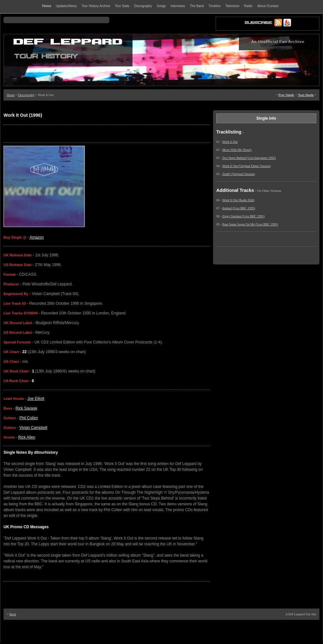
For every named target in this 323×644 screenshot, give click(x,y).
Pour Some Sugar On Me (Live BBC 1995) (250, 224)
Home (11, 95)
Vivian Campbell (33, 428)
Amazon (37, 237)
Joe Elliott (36, 399)
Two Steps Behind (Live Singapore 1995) (249, 158)
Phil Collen (29, 418)
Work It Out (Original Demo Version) (246, 166)
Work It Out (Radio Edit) (238, 200)
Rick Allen (27, 437)
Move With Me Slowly (237, 150)
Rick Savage (26, 408)
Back (13, 614)
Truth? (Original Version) (239, 174)
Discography (26, 95)
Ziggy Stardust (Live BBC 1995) (243, 216)
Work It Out (230, 142)
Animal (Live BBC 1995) (239, 208)
